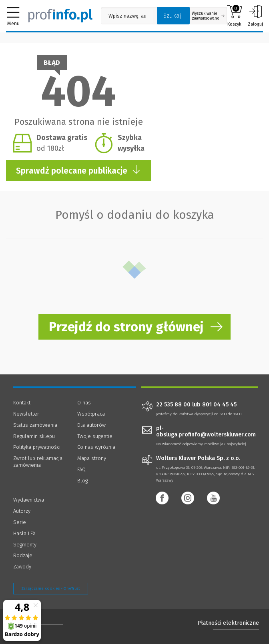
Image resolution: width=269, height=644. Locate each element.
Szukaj (173, 16)
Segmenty (25, 545)
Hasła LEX (24, 533)
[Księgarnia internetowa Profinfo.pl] (60, 16)
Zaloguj (255, 16)
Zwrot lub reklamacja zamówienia (38, 462)
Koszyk (234, 16)
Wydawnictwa (29, 500)
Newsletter (26, 414)
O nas (84, 403)
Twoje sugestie (95, 436)
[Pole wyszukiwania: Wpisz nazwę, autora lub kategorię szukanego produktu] (127, 16)
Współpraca (91, 414)
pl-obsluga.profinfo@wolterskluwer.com (206, 432)
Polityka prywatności (37, 447)
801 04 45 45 (219, 405)
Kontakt (22, 403)
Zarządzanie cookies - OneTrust (51, 588)
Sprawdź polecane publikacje (78, 170)
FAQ (81, 469)
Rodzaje (23, 555)
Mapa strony (92, 458)
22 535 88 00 (173, 405)
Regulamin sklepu (34, 436)
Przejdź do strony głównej (126, 327)
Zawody (22, 567)
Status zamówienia (35, 425)
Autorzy (22, 511)
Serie (20, 522)
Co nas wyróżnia (96, 447)
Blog (82, 481)
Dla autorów (91, 425)
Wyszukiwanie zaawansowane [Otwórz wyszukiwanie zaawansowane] (208, 16)
